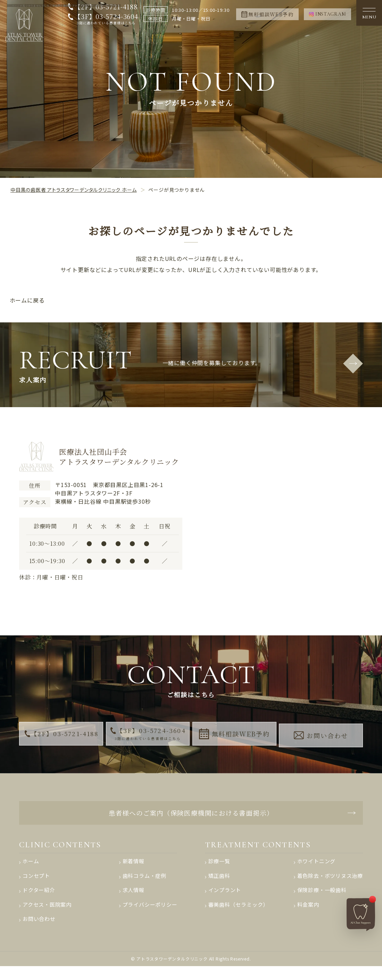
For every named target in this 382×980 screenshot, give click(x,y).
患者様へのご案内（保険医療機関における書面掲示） (191, 817)
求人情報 (133, 901)
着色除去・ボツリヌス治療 (330, 885)
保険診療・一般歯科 (322, 901)
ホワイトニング (316, 869)
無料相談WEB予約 (235, 736)
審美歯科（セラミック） (239, 916)
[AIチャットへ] (361, 911)
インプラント (225, 901)
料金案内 (308, 916)
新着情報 (133, 869)
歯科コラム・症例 (144, 885)
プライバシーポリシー (150, 916)
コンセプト (36, 885)
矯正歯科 (219, 885)
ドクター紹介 (39, 901)
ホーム (31, 869)
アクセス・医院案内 (47, 916)
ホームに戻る (27, 300)
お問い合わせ (322, 736)
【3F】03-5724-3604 (104, 19)
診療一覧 (219, 869)
